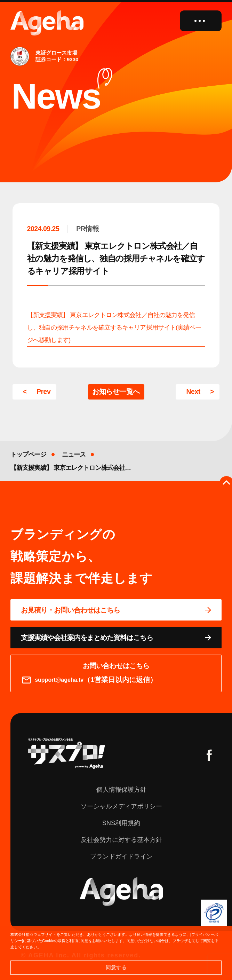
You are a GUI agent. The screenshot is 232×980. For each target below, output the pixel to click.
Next (193, 392)
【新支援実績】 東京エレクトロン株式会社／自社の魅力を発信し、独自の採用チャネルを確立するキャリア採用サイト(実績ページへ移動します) (114, 327)
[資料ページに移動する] (116, 638)
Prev (43, 392)
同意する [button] (116, 967)
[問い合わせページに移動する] (116, 610)
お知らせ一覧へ (116, 392)
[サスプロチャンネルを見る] (67, 753)
